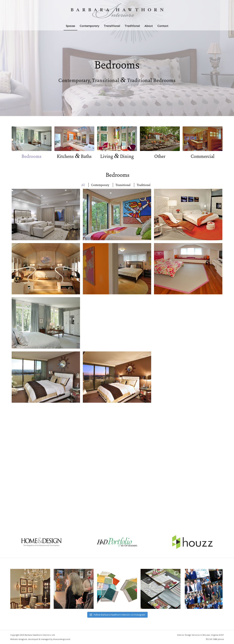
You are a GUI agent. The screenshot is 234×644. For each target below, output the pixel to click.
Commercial (203, 156)
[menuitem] (70, 26)
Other (160, 156)
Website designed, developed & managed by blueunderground (40, 639)
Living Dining (117, 156)
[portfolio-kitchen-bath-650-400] (74, 139)
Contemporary (100, 185)
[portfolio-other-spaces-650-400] (160, 139)
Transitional (123, 185)
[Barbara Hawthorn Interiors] (117, 11)
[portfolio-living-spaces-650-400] (117, 139)
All (83, 185)
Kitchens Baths (74, 156)
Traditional (144, 185)
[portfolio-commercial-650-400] (203, 139)
